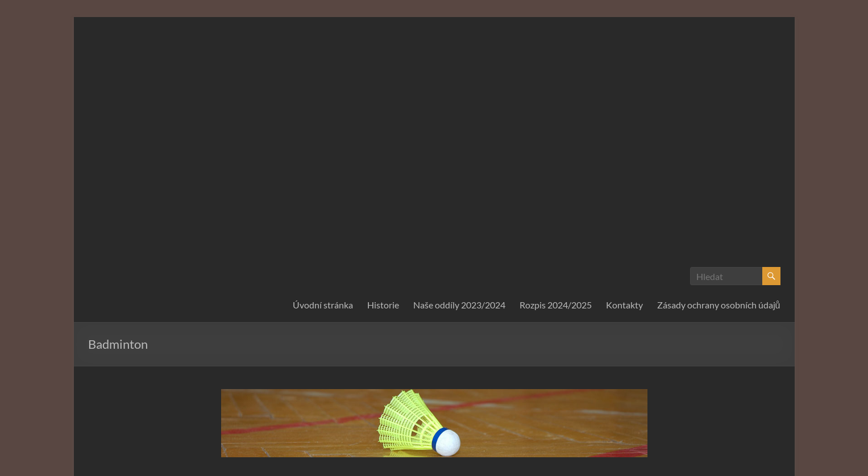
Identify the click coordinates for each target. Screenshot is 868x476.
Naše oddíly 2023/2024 (459, 126)
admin (249, 356)
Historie (383, 126)
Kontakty (624, 126)
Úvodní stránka (323, 126)
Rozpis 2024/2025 (556, 126)
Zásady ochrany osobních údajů (719, 126)
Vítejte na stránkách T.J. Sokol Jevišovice (320, 396)
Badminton (357, 356)
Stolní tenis (605, 396)
